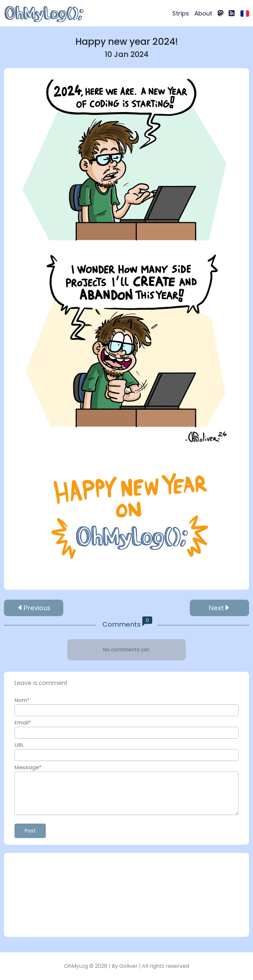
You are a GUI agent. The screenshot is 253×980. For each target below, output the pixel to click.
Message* (28, 767)
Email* (23, 723)
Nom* (22, 700)
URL (19, 745)
